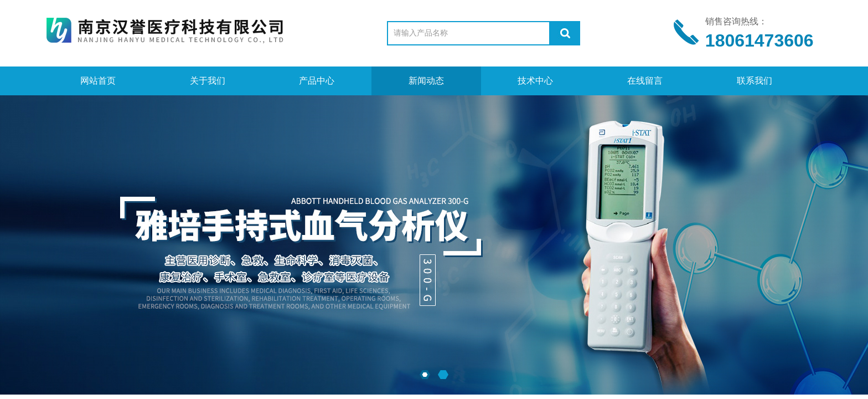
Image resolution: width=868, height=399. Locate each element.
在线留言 (645, 81)
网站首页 (98, 81)
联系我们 (755, 81)
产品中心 (317, 81)
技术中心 (535, 81)
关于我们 (208, 81)
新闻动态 (426, 81)
